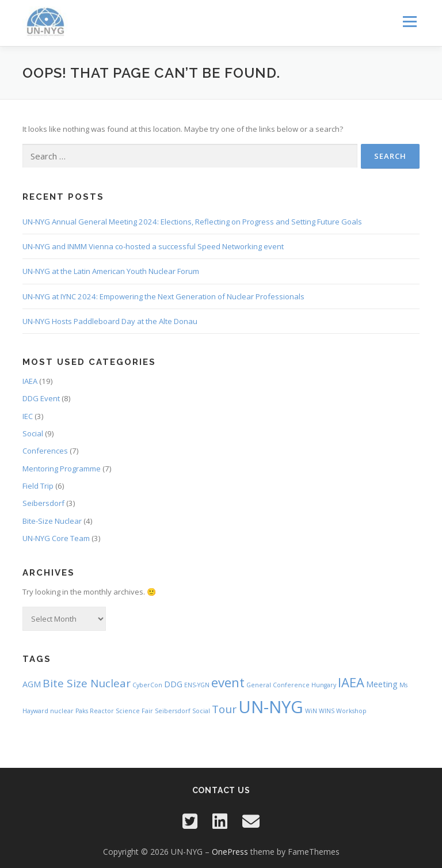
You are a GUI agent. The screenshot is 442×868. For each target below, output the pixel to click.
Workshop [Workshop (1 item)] (351, 711)
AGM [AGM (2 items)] (32, 684)
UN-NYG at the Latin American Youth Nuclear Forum (111, 271)
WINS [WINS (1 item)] (327, 711)
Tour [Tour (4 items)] (224, 709)
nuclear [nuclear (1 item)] (62, 711)
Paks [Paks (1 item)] (82, 711)
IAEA (30, 381)
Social (33, 433)
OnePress (230, 852)
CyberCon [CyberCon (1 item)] (147, 685)
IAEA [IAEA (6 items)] (351, 682)
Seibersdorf (43, 503)
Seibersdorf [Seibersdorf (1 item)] (173, 711)
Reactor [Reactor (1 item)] (102, 711)
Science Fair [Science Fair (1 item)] (134, 711)
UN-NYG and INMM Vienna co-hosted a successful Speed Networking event (153, 246)
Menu (409, 21)
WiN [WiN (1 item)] (311, 711)
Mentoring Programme (62, 469)
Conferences (45, 451)
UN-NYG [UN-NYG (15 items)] (271, 707)
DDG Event (41, 398)
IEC (28, 416)
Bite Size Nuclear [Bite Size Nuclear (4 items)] (87, 683)
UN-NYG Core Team (56, 538)
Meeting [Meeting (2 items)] (382, 684)
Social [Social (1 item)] (201, 711)
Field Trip (38, 486)
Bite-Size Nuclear (52, 521)
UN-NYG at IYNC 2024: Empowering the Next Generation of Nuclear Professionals (163, 296)
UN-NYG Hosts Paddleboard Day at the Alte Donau (110, 321)
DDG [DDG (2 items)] (173, 684)
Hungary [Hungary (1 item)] (324, 685)
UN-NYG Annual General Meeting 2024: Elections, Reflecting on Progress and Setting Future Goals (192, 222)
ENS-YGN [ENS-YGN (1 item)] (197, 685)
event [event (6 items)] (228, 682)
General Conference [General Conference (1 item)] (278, 685)
